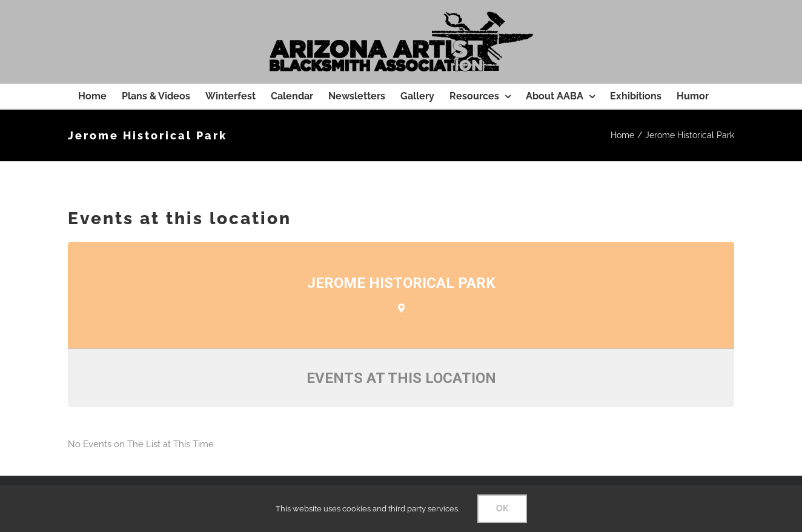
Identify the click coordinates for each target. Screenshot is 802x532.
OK (502, 508)
